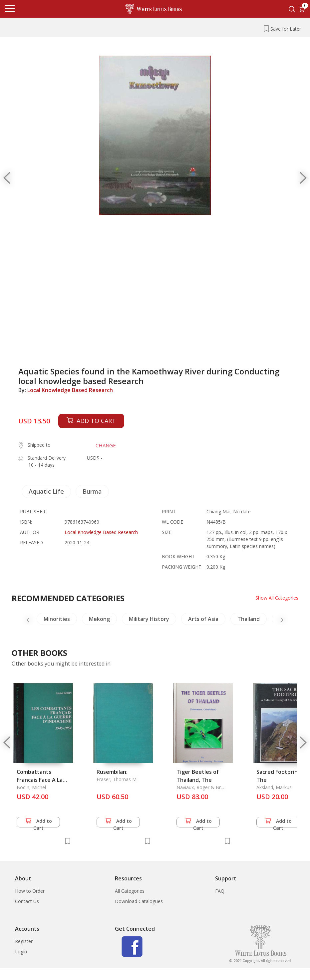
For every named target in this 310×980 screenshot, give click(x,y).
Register (24, 941)
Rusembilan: (112, 772)
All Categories (130, 891)
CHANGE (106, 445)
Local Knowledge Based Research (70, 390)
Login (21, 952)
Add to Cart (38, 823)
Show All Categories (277, 598)
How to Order (30, 891)
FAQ (220, 891)
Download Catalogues (139, 901)
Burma (92, 491)
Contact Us (27, 901)
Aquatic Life (46, 491)
